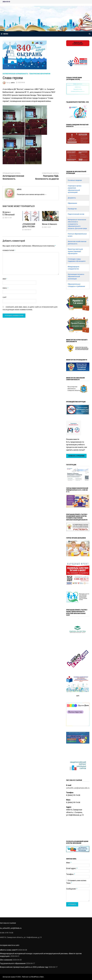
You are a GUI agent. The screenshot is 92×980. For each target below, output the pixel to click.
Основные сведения (75, 180)
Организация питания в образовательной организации (76, 277)
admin (13, 83)
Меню (5, 34)
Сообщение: (72, 889)
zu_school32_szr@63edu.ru (11, 928)
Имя (5, 279)
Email (5, 288)
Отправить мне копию (77, 880)
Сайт (5, 297)
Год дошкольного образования (13, 963)
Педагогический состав (76, 214)
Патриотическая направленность (15, 74)
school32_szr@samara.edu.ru (78, 788)
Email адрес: (72, 868)
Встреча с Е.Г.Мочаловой (9, 213)
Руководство (72, 209)
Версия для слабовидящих (78, 43)
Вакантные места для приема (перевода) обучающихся (75, 251)
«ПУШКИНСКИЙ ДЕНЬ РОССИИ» (29, 225)
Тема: (69, 883)
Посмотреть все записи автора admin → (32, 194)
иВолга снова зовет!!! (9, 950)
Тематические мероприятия (40, 74)
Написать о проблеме (76, 456)
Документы (72, 198)
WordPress (35, 977)
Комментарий (9, 250)
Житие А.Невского (50, 224)
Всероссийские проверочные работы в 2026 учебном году (24, 967)
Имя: (69, 863)
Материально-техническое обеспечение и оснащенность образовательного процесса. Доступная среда (77, 224)
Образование (72, 203)
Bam (42, 977)
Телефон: (71, 874)
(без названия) (6, 960)
